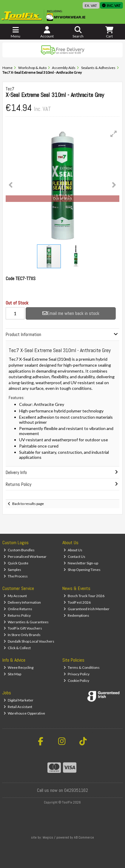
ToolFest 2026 (77, 602)
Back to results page (28, 504)
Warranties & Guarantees (26, 622)
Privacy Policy (77, 674)
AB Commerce (84, 837)
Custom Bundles (19, 550)
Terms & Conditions (82, 667)
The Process (16, 576)
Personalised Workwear (25, 557)
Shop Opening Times (82, 570)
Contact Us (74, 557)
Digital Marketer (18, 700)
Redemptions (76, 615)
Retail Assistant (18, 707)
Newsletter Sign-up (81, 563)
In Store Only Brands (22, 635)
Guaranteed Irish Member (87, 609)
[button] (114, 134)
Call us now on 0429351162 (62, 790)
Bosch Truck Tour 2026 (84, 596)
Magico (48, 837)
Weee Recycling (18, 667)
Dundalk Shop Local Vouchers (29, 641)
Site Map (12, 674)
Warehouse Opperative (24, 713)
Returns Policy (17, 615)
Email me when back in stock (71, 313)
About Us (73, 550)
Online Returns (18, 609)
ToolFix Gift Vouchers (23, 628)
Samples (12, 570)
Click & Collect (17, 648)
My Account (15, 596)
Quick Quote (16, 563)
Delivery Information (22, 602)
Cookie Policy (76, 681)
